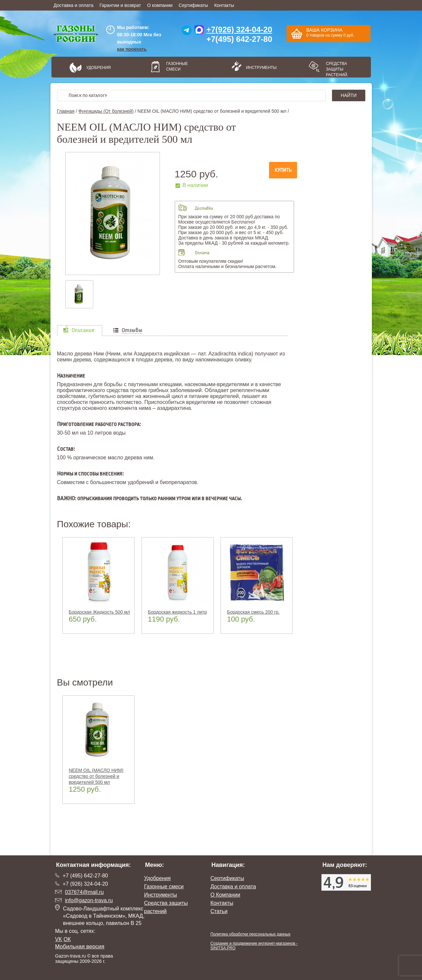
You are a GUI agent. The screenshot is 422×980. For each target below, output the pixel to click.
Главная (66, 111)
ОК (67, 939)
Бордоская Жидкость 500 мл (100, 612)
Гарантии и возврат (120, 5)
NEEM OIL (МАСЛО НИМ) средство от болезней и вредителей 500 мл (96, 776)
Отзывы (132, 330)
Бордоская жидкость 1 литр (178, 612)
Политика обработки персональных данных (250, 934)
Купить (283, 170)
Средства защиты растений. (337, 69)
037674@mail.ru (84, 892)
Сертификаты (193, 5)
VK (59, 939)
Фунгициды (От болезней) (106, 111)
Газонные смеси (177, 66)
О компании (160, 5)
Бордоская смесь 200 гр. (254, 612)
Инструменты (259, 68)
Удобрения (99, 68)
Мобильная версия (80, 947)
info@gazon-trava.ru (89, 900)
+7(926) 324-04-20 (239, 30)
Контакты (224, 5)
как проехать (132, 49)
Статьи (219, 911)
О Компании (225, 895)
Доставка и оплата (74, 5)
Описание (83, 330)
